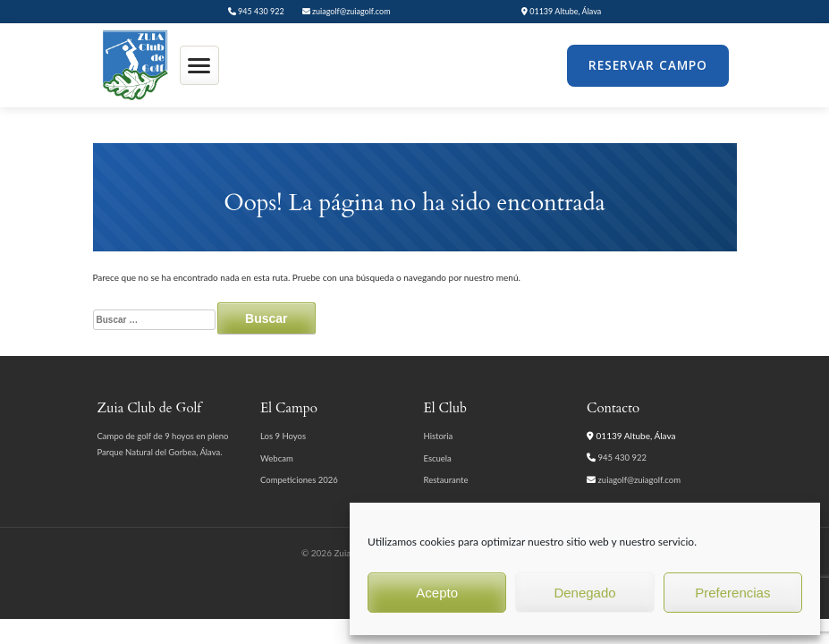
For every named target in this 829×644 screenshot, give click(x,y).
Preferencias (732, 593)
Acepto (437, 593)
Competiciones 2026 (299, 480)
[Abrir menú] (199, 65)
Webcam (277, 458)
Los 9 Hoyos (283, 436)
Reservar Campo (648, 65)
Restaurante (446, 480)
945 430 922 (256, 11)
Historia (439, 436)
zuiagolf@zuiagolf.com (347, 11)
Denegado (584, 593)
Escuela (438, 458)
